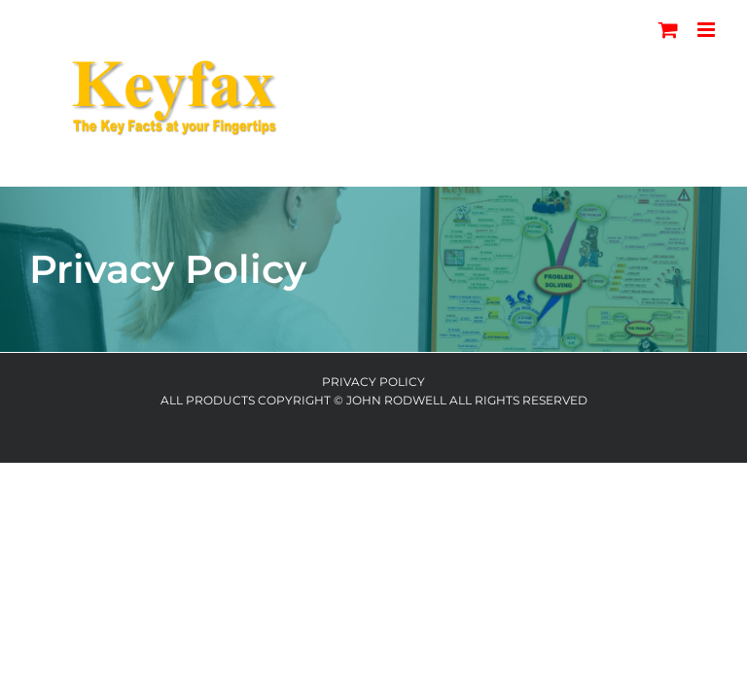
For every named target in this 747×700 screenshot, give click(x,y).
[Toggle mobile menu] (708, 30)
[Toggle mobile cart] (668, 30)
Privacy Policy (373, 382)
